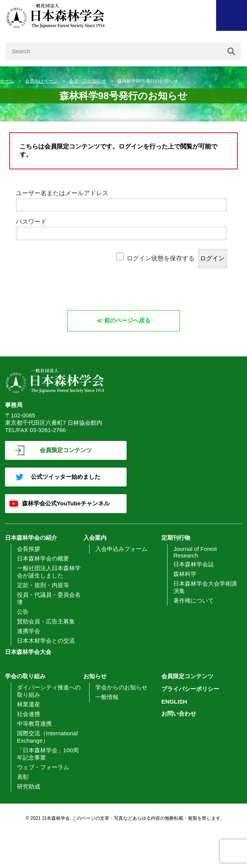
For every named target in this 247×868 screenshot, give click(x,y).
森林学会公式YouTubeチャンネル (66, 503)
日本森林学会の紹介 (31, 538)
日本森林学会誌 (194, 564)
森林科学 (185, 574)
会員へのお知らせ (88, 81)
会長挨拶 (29, 549)
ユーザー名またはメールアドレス (62, 193)
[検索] (231, 51)
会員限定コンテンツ (66, 450)
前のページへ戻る (127, 320)
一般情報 (107, 697)
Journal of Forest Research (195, 552)
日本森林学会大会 (28, 652)
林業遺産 (29, 704)
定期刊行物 (176, 538)
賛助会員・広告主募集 (46, 621)
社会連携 (29, 714)
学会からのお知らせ (121, 687)
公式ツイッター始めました (66, 477)
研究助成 (29, 786)
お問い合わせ (179, 713)
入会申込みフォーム (121, 549)
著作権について (194, 600)
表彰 (23, 777)
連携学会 (29, 631)
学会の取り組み (25, 676)
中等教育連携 (34, 724)
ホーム (7, 81)
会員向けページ (41, 81)
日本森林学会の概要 (43, 558)
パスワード (31, 222)
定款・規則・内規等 (43, 585)
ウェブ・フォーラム (43, 767)
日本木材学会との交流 (46, 641)
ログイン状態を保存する (161, 258)
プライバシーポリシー (190, 689)
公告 (23, 612)
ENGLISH (174, 702)
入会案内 (95, 538)
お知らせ (95, 676)
